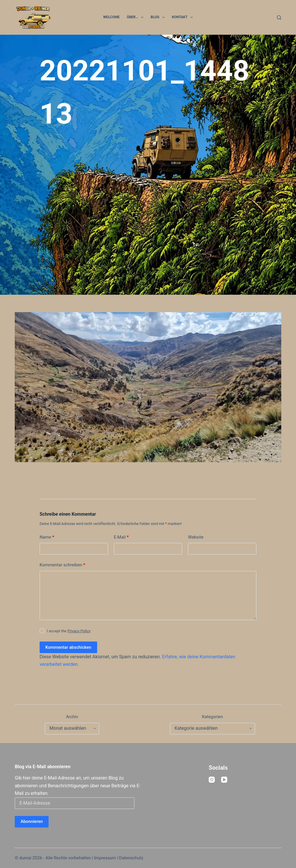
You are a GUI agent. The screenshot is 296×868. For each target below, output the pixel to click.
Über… (136, 17)
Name (47, 537)
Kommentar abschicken (68, 647)
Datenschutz (131, 858)
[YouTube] (224, 780)
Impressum (105, 858)
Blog (159, 17)
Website (196, 537)
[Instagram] (212, 780)
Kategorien (212, 717)
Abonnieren (32, 821)
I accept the (69, 631)
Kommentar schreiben (62, 565)
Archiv (72, 717)
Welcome (111, 17)
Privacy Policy (79, 631)
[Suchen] (279, 17)
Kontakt (184, 17)
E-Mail (121, 537)
